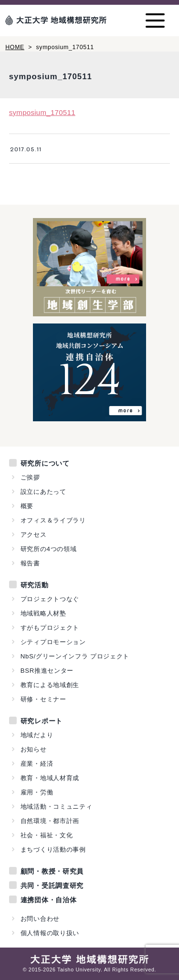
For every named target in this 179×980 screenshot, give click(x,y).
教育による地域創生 (50, 685)
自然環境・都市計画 (50, 821)
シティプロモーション (53, 642)
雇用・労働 (37, 792)
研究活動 (35, 585)
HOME (15, 47)
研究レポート (42, 721)
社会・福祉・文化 (47, 835)
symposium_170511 (42, 112)
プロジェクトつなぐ (50, 599)
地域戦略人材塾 (43, 613)
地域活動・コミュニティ (57, 807)
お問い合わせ (40, 919)
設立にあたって (43, 492)
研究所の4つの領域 (49, 549)
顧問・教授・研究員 (52, 871)
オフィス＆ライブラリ (53, 520)
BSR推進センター (47, 671)
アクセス (34, 535)
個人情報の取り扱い (50, 933)
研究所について (45, 463)
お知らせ (34, 749)
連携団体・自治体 (49, 900)
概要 (27, 506)
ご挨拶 (30, 477)
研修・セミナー (43, 699)
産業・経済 (37, 764)
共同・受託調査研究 (52, 886)
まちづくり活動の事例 (53, 850)
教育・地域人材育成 (50, 778)
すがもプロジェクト (50, 628)
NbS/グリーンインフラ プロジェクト (75, 656)
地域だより (37, 735)
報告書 (30, 563)
